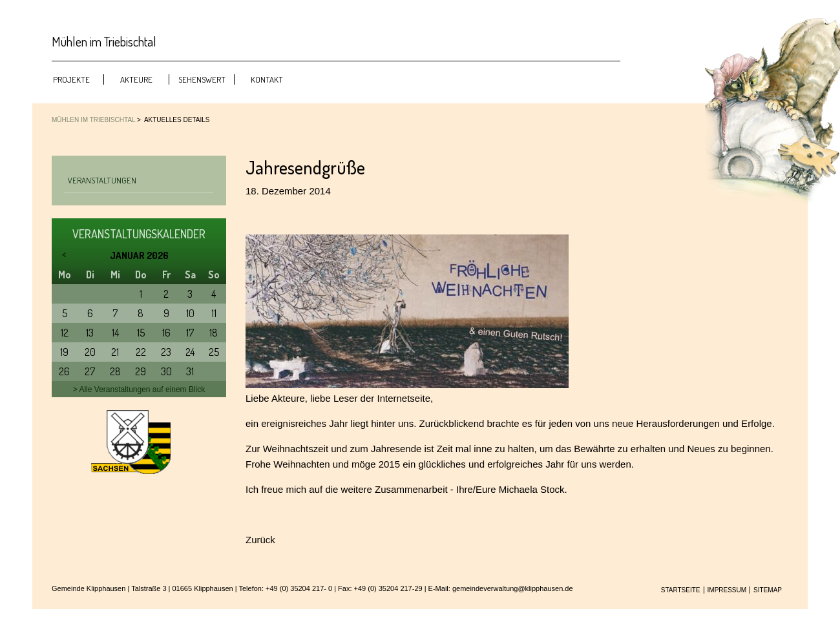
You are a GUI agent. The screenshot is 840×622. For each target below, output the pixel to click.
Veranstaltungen (102, 180)
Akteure (136, 79)
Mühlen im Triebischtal (93, 120)
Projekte (71, 79)
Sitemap (768, 590)
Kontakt (267, 79)
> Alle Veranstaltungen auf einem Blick (139, 389)
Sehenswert (202, 79)
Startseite (681, 590)
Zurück (260, 540)
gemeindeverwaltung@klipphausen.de (513, 588)
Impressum (727, 590)
